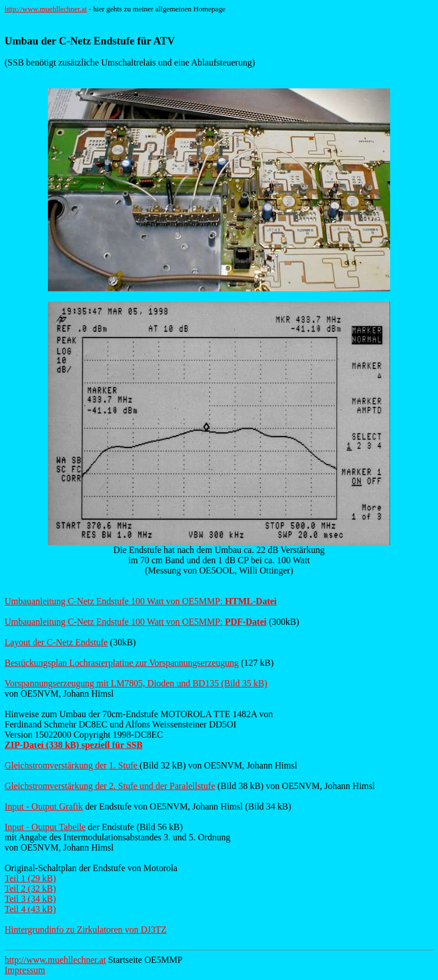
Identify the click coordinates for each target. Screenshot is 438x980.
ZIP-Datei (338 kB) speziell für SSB (74, 745)
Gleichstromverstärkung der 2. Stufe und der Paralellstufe (110, 786)
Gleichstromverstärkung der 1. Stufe (72, 765)
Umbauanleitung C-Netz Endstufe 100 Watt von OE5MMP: (141, 601)
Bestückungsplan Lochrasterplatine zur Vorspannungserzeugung (121, 663)
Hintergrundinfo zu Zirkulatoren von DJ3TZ (86, 930)
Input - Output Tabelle (45, 827)
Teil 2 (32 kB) (30, 888)
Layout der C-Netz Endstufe (56, 642)
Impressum (25, 970)
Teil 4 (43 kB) (30, 909)
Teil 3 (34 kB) (30, 899)
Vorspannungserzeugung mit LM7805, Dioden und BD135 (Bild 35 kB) (136, 683)
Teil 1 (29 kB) (30, 878)
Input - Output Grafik (44, 806)
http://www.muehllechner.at (46, 9)
